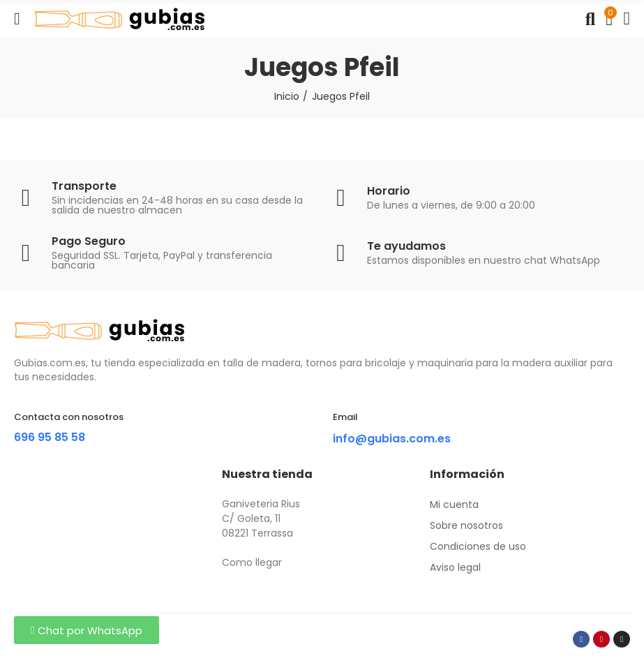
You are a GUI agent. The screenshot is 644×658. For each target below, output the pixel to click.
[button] (87, 630)
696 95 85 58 (50, 437)
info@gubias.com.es (392, 439)
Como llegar (252, 562)
